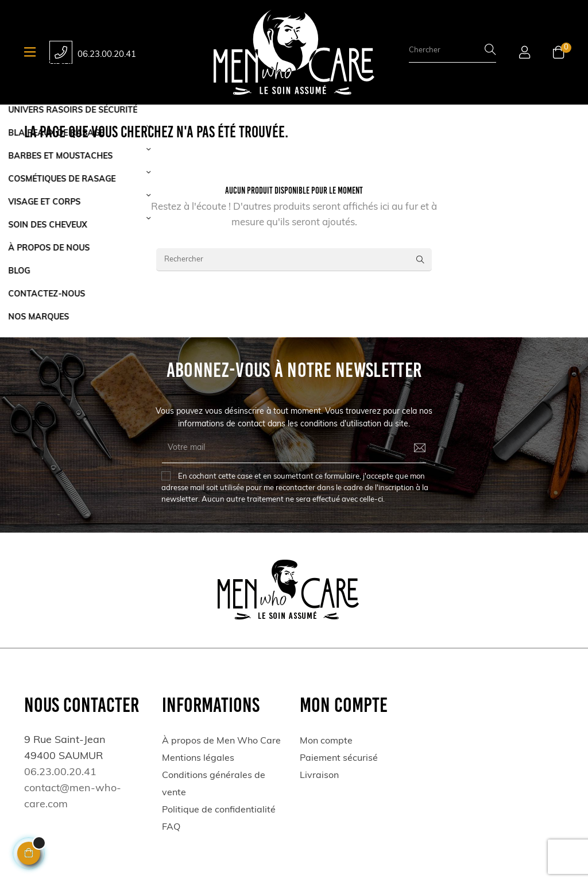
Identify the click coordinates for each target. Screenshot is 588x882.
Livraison (319, 776)
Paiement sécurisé (339, 758)
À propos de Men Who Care (221, 741)
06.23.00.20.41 (107, 55)
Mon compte (326, 741)
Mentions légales (198, 758)
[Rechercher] (294, 260)
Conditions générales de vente (214, 784)
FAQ (171, 827)
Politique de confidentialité (219, 810)
